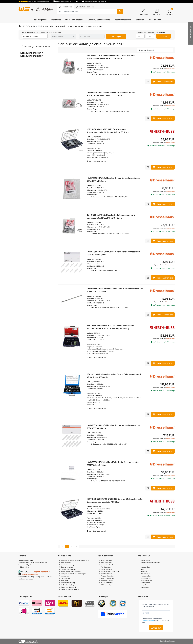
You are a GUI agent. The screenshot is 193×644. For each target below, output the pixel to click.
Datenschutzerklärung (69, 569)
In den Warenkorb (163, 81)
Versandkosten (170, 69)
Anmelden (156, 628)
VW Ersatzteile (106, 585)
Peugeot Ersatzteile (107, 576)
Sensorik (143, 585)
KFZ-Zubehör (29, 26)
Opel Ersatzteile (106, 574)
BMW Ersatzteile (107, 562)
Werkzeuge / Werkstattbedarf (51, 26)
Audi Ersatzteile (106, 560)
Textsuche (67, 7)
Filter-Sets (144, 571)
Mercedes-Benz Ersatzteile (110, 571)
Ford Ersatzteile (106, 569)
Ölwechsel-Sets (146, 576)
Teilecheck (64, 580)
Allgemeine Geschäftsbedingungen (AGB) (75, 560)
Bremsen (144, 565)
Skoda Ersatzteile (107, 580)
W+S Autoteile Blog (68, 585)
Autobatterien (145, 560)
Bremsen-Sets (145, 567)
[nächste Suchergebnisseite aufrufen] (77, 547)
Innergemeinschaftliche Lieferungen (73, 574)
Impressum (65, 576)
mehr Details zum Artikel (96, 161)
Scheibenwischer (146, 580)
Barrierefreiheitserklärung (70, 589)
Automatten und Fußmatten (150, 562)
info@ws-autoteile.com (30, 574)
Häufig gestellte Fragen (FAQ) (71, 571)
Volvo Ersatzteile (107, 583)
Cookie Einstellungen (68, 565)
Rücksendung (66, 578)
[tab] (65, 7)
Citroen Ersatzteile (107, 565)
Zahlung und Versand (68, 587)
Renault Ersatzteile (107, 578)
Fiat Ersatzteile (106, 567)
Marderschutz (145, 574)
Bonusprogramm (67, 567)
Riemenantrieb (146, 578)
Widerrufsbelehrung (68, 583)
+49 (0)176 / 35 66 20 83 (42, 572)
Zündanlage (145, 587)
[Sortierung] (155, 50)
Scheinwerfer (145, 583)
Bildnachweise (66, 562)
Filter (142, 569)
